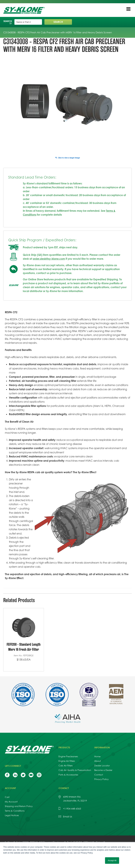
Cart (7, 797)
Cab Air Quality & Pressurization (75, 770)
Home (97, 756)
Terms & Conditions (15, 811)
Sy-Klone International (25, 10)
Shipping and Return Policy (19, 806)
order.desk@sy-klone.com (49, 259)
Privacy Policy (101, 779)
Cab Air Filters (66, 766)
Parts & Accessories (68, 775)
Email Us (67, 817)
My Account (11, 802)
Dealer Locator (102, 766)
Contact (99, 775)
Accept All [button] (112, 861)
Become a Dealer (103, 770)
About (98, 761)
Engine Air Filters (67, 761)
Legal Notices (12, 815)
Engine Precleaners (68, 756)
